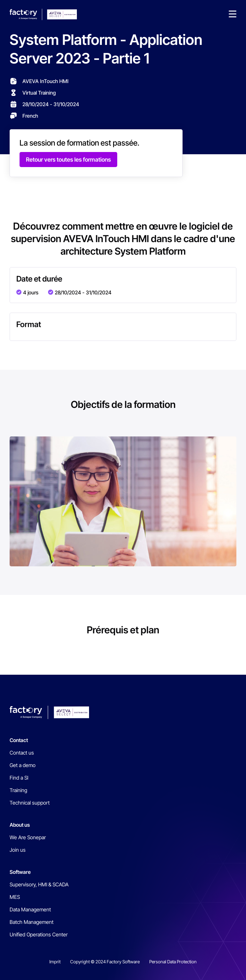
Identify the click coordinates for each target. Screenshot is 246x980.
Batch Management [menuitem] (32, 922)
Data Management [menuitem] (30, 909)
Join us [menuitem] (18, 850)
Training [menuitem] (18, 790)
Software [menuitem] (20, 872)
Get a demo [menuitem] (23, 765)
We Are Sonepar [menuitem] (28, 837)
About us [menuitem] (20, 825)
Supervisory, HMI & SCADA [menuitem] (39, 884)
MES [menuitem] (15, 897)
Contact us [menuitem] (22, 753)
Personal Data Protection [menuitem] (173, 962)
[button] (233, 14)
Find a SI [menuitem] (19, 778)
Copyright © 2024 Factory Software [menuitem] (105, 962)
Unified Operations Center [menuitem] (39, 934)
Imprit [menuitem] (55, 962)
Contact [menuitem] (19, 740)
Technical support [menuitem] (30, 803)
